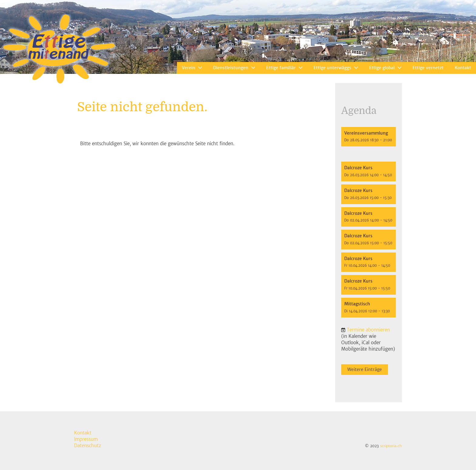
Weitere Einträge (365, 369)
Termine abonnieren (368, 330)
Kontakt (463, 68)
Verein (192, 68)
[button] (369, 137)
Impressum (86, 439)
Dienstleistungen (234, 68)
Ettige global (385, 68)
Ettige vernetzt (428, 68)
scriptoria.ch (391, 446)
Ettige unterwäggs (336, 68)
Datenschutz (88, 446)
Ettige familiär (284, 68)
